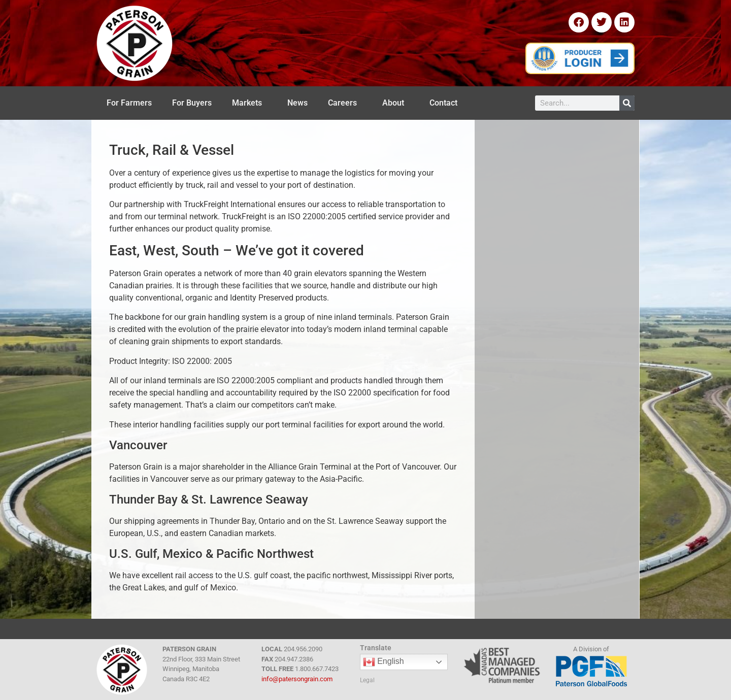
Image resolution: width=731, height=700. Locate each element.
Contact (446, 103)
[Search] (627, 103)
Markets (250, 103)
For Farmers (129, 103)
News (297, 103)
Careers (345, 103)
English (384, 662)
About (396, 103)
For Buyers (192, 103)
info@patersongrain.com (297, 679)
